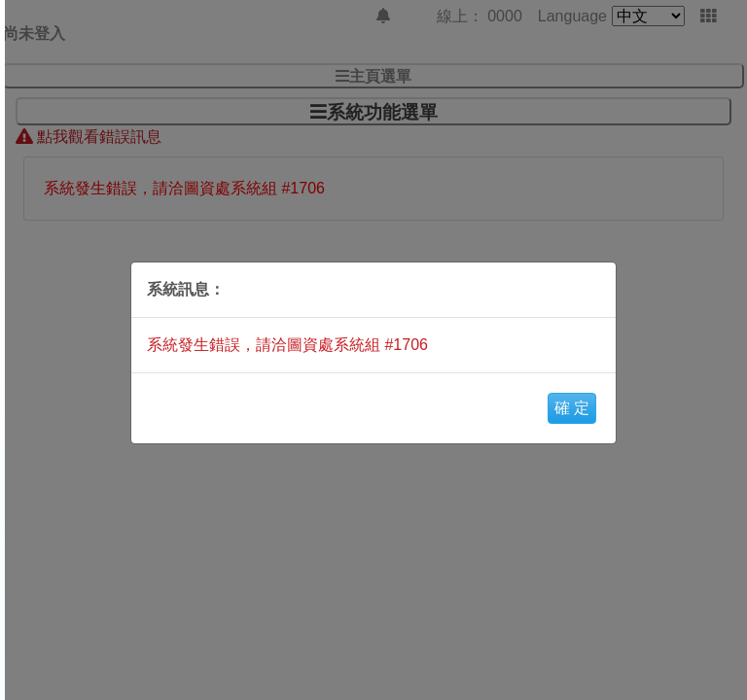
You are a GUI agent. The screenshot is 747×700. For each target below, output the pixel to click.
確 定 (572, 408)
